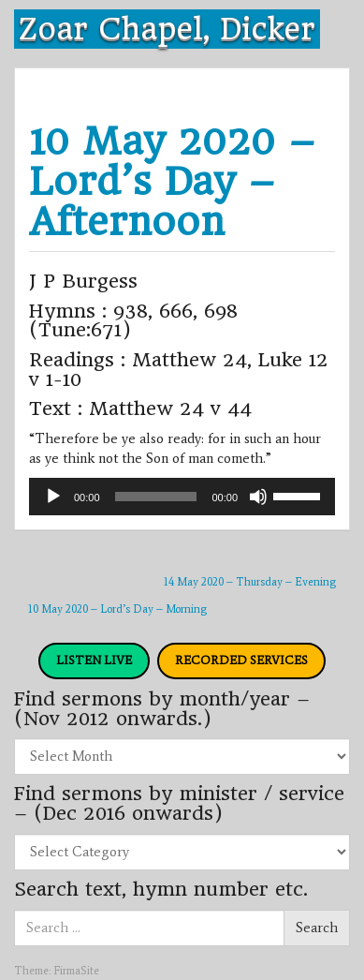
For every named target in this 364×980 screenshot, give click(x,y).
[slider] (156, 497)
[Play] (53, 497)
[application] (182, 497)
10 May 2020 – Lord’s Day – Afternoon (172, 181)
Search (317, 928)
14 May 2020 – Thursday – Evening (250, 582)
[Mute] (258, 497)
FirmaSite (76, 971)
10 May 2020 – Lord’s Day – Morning (117, 609)
